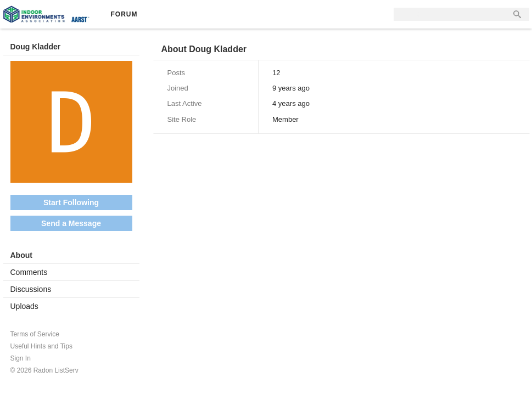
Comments (29, 272)
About (21, 255)
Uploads (24, 306)
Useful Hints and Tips (41, 346)
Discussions (31, 289)
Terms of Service (35, 334)
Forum (124, 14)
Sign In (21, 358)
